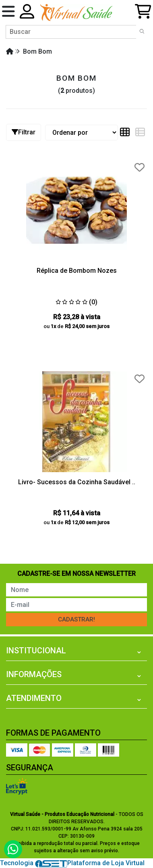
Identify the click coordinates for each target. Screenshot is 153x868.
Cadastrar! (76, 619)
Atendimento (34, 698)
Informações (34, 674)
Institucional (36, 650)
